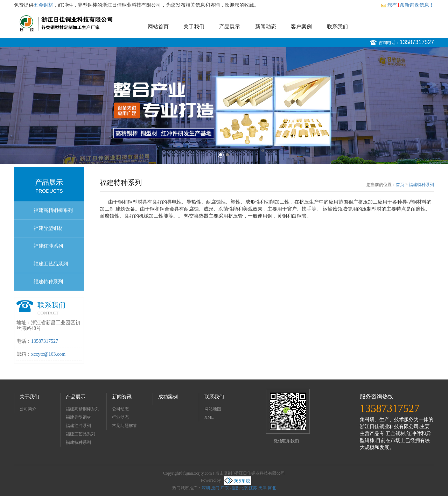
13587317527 (417, 42)
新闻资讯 (122, 397)
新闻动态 (266, 27)
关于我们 (194, 27)
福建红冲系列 (48, 246)
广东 (225, 488)
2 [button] (227, 155)
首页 (400, 185)
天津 (262, 488)
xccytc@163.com (48, 354)
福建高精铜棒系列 (53, 210)
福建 (234, 488)
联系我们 (337, 27)
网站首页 (158, 27)
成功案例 (168, 397)
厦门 (215, 488)
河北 (272, 488)
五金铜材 (43, 5)
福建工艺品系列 (51, 264)
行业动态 (120, 417)
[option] (224, 105)
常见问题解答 (125, 426)
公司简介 (28, 409)
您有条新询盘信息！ (407, 5)
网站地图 (213, 409)
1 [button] (221, 155)
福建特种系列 (48, 282)
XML (209, 417)
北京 (244, 488)
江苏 (253, 488)
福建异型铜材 (48, 228)
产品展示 (230, 27)
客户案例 (301, 27)
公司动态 (120, 409)
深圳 (206, 488)
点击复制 (224, 473)
